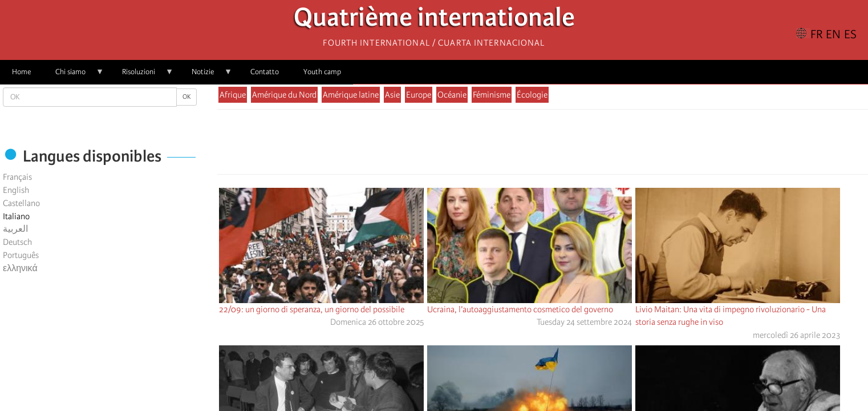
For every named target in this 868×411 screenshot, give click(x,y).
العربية (15, 229)
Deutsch (17, 242)
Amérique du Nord (284, 95)
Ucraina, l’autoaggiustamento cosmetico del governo (520, 309)
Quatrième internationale (434, 20)
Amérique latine (351, 95)
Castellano (21, 203)
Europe (419, 95)
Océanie (452, 95)
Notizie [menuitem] (206, 76)
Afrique (233, 95)
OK (186, 97)
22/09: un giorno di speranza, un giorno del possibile (312, 309)
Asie (392, 95)
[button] (574, 145)
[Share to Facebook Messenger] (542, 145)
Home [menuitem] (21, 72)
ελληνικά (20, 268)
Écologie (532, 95)
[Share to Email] (558, 145)
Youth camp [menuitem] (322, 72)
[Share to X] (526, 145)
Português (21, 255)
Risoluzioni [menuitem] (142, 76)
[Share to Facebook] (510, 145)
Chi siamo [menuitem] (74, 76)
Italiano (16, 216)
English (16, 190)
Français (17, 177)
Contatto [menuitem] (265, 72)
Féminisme (492, 95)
